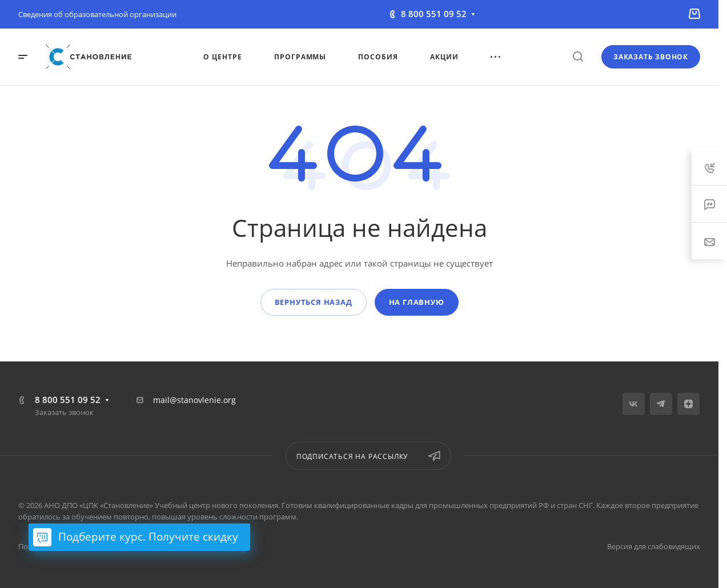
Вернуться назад (314, 302)
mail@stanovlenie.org (194, 400)
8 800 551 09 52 (434, 14)
